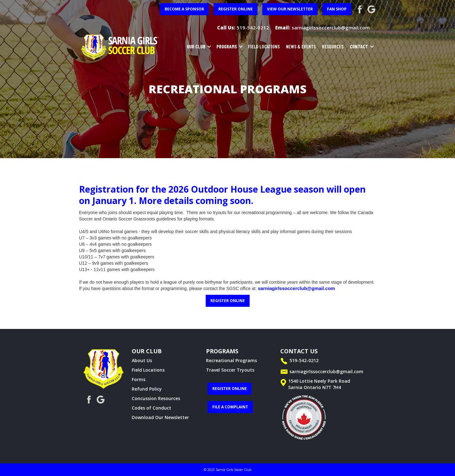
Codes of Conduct (152, 408)
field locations (264, 46)
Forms (139, 379)
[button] (198, 46)
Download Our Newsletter (160, 417)
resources (333, 46)
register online (236, 9)
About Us (142, 360)
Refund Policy (147, 389)
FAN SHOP (337, 9)
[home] (120, 46)
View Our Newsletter (290, 9)
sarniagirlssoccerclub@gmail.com (296, 288)
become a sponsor (184, 9)
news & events (301, 46)
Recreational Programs (231, 360)
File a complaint (230, 407)
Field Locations (148, 370)
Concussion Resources (156, 398)
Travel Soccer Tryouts (230, 370)
